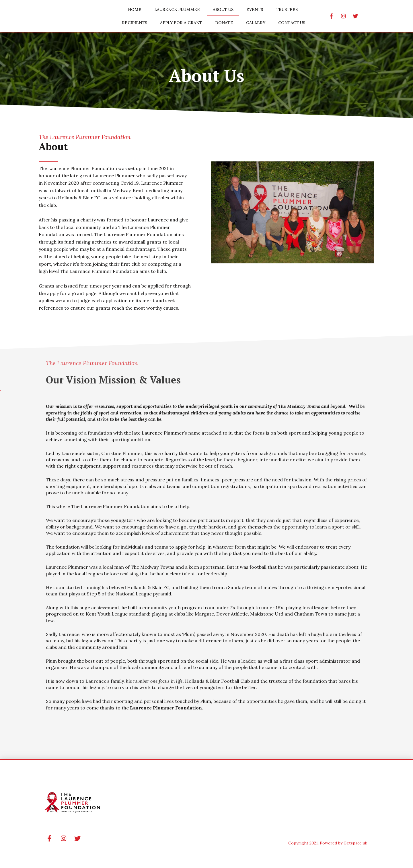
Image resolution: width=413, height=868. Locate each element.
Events (255, 9)
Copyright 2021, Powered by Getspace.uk (328, 843)
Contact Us (292, 23)
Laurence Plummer (177, 9)
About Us (223, 9)
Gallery (256, 23)
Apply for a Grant (181, 23)
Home (135, 9)
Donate (224, 23)
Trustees (287, 9)
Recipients (135, 23)
